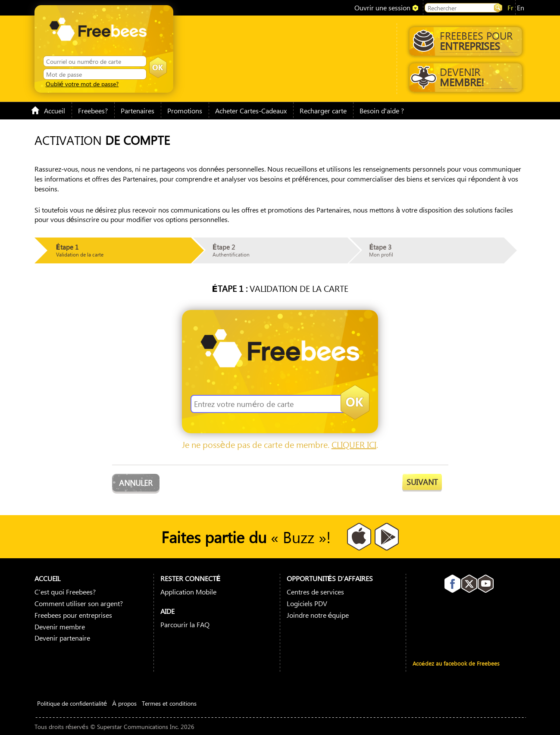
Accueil (48, 111)
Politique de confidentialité (72, 703)
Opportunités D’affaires (330, 578)
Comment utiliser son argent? (79, 603)
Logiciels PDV (307, 603)
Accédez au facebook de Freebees (456, 663)
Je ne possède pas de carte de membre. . (280, 444)
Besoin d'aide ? (382, 111)
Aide (167, 611)
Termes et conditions (169, 703)
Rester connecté (191, 578)
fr (510, 8)
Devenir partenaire (62, 638)
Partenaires (138, 111)
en (521, 8)
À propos (124, 703)
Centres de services (315, 592)
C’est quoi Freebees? (65, 592)
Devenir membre (60, 627)
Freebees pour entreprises (73, 615)
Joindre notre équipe (318, 615)
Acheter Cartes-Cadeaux (251, 111)
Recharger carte (323, 111)
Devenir (464, 77)
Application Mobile (188, 592)
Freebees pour (465, 41)
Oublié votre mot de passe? (82, 84)
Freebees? (93, 111)
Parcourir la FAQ (185, 624)
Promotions (185, 111)
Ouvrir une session (382, 8)
